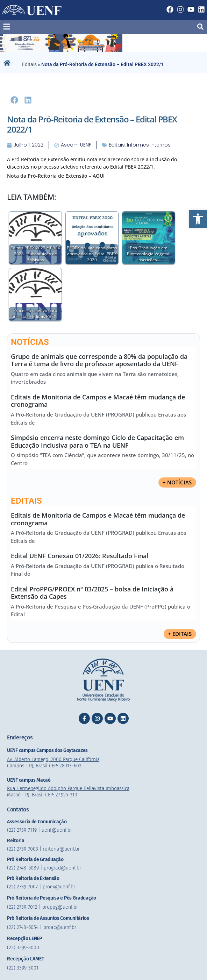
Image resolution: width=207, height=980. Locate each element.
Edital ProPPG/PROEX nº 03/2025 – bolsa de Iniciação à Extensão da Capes (92, 593)
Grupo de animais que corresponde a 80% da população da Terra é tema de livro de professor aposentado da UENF (99, 360)
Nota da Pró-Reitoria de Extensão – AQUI (56, 176)
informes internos (149, 145)
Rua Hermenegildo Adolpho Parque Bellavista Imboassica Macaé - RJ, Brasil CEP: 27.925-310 (71, 792)
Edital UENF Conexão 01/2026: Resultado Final (80, 556)
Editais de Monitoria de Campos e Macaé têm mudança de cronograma (98, 401)
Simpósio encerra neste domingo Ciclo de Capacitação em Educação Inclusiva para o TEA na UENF (97, 441)
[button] (198, 219)
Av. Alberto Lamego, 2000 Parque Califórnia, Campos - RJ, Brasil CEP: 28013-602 (55, 763)
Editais (29, 64)
